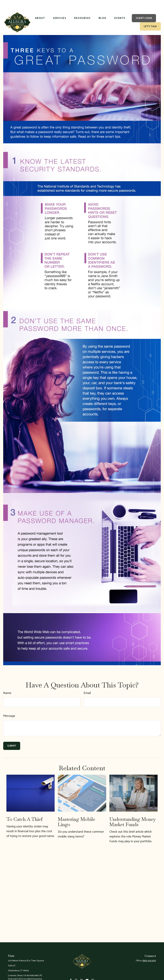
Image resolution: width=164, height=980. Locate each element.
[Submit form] (12, 736)
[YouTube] (87, 975)
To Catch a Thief (25, 810)
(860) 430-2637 (149, 951)
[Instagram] (93, 975)
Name (7, 684)
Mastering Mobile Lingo (76, 812)
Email (87, 684)
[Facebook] (71, 975)
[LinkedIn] (82, 975)
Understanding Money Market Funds (133, 812)
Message (9, 706)
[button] (40, 9)
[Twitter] (76, 975)
